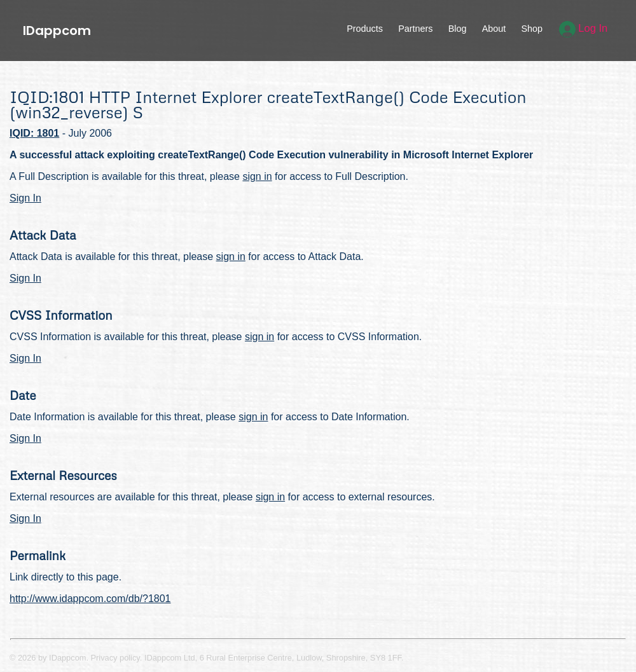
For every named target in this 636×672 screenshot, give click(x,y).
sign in (257, 176)
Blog (458, 29)
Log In (584, 28)
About (494, 29)
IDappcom (57, 31)
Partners (415, 29)
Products (365, 29)
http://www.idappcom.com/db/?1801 (90, 599)
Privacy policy (115, 658)
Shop (532, 29)
